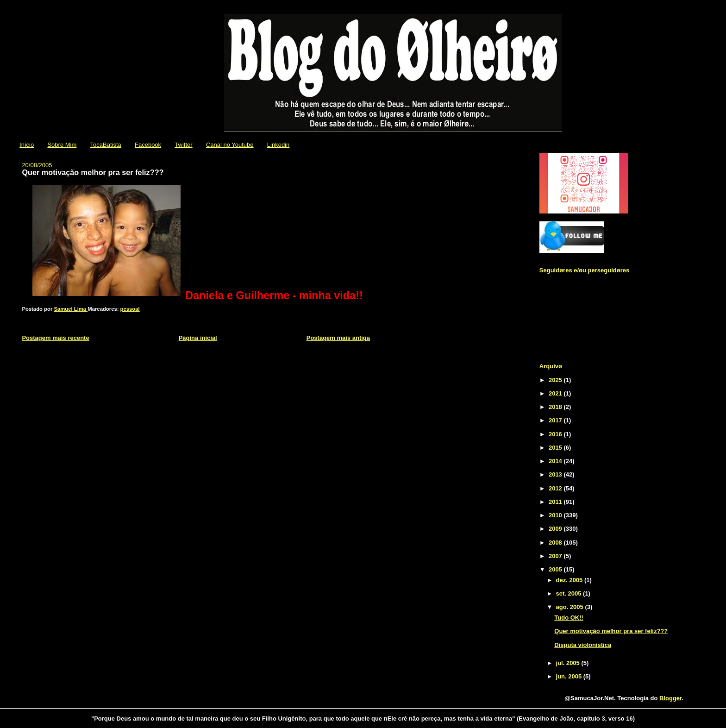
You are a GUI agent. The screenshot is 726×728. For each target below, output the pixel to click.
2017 (556, 420)
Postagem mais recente (55, 338)
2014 (556, 461)
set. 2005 (570, 593)
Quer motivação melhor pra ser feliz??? (611, 631)
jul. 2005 (569, 663)
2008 (556, 543)
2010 (556, 515)
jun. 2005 (570, 676)
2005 (556, 569)
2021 (556, 393)
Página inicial (198, 338)
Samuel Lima (71, 309)
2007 (556, 556)
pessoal (130, 309)
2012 (556, 488)
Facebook (148, 145)
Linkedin (278, 145)
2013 (556, 474)
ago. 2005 (571, 607)
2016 (556, 434)
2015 (556, 448)
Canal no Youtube (230, 145)
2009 (556, 529)
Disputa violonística (583, 645)
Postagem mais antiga (338, 338)
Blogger (670, 698)
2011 (556, 502)
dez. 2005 (570, 580)
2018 (556, 407)
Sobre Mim (62, 145)
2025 (556, 380)
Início (27, 145)
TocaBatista (106, 145)
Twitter (183, 145)
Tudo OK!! (569, 618)
